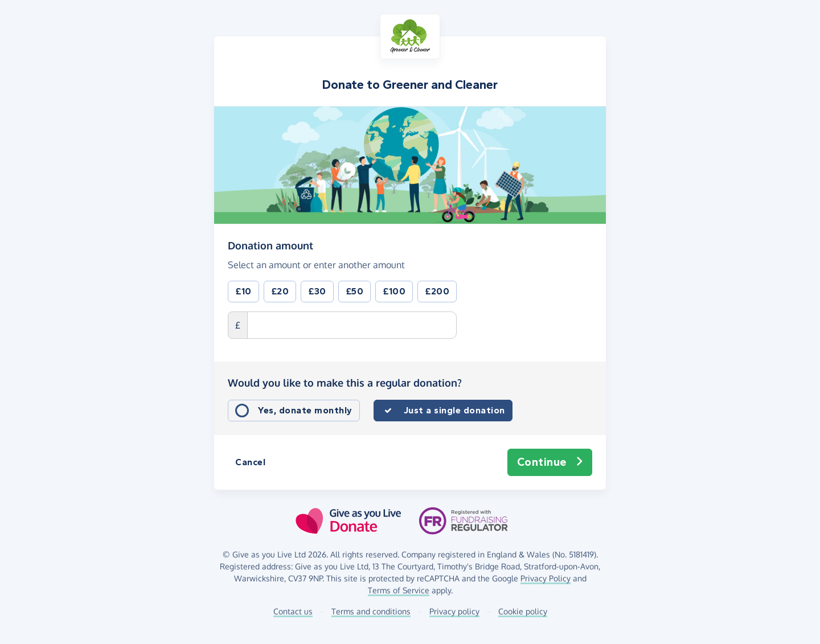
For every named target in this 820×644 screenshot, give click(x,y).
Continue (550, 462)
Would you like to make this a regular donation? (345, 383)
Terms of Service (399, 590)
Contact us (293, 611)
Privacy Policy (546, 578)
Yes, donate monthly (305, 410)
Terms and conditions (371, 611)
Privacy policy (454, 611)
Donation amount (270, 245)
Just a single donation (454, 410)
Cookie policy (523, 611)
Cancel (250, 462)
